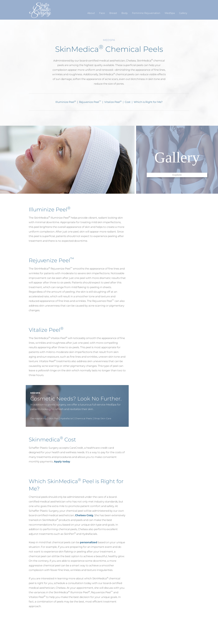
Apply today (62, 462)
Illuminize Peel (66, 102)
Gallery (183, 13)
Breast (113, 13)
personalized (89, 542)
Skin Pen (54, 418)
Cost (128, 102)
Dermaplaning (38, 418)
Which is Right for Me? (148, 102)
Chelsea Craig (84, 515)
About (91, 13)
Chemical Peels (84, 418)
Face (102, 13)
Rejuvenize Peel (90, 102)
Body (125, 13)
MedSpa (170, 13)
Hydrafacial (67, 418)
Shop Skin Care (103, 418)
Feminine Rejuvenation (146, 13)
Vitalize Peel (113, 102)
